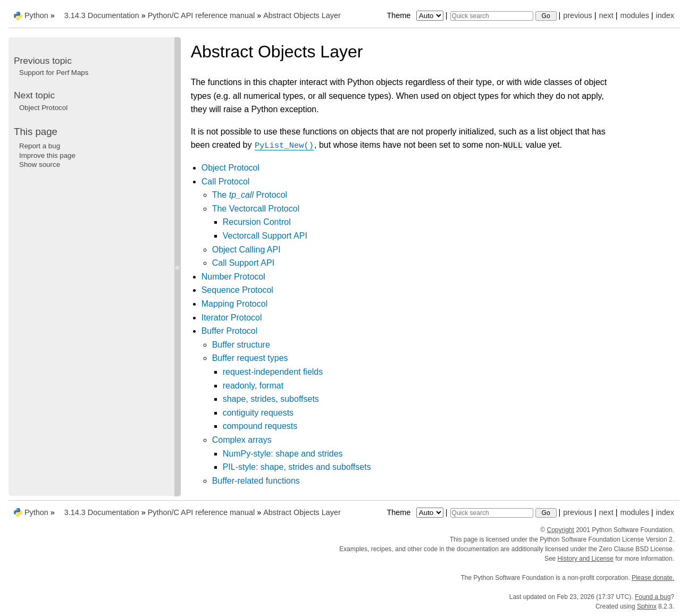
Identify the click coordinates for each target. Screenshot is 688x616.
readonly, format (253, 386)
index (665, 15)
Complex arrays (242, 440)
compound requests (260, 426)
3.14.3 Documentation (102, 15)
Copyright (561, 530)
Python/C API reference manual (202, 15)
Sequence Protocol (237, 290)
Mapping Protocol (235, 304)
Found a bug (653, 597)
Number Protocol (233, 277)
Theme (416, 15)
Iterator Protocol (232, 318)
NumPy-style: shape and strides (283, 454)
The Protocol (250, 195)
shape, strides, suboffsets (271, 399)
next (606, 15)
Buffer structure (241, 345)
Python (36, 15)
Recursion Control (257, 222)
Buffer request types (250, 358)
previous (577, 15)
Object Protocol (230, 168)
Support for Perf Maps (54, 73)
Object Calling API (246, 250)
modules (634, 15)
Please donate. (653, 578)
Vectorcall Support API (265, 236)
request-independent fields (273, 372)
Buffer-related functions (256, 481)
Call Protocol (226, 182)
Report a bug (40, 146)
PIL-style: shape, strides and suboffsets (297, 467)
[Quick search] (492, 16)
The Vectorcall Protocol (256, 209)
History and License (586, 559)
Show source (40, 164)
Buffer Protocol (230, 331)
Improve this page (47, 155)
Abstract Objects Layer (302, 15)
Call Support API (243, 263)
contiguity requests (258, 413)
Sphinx (647, 606)
